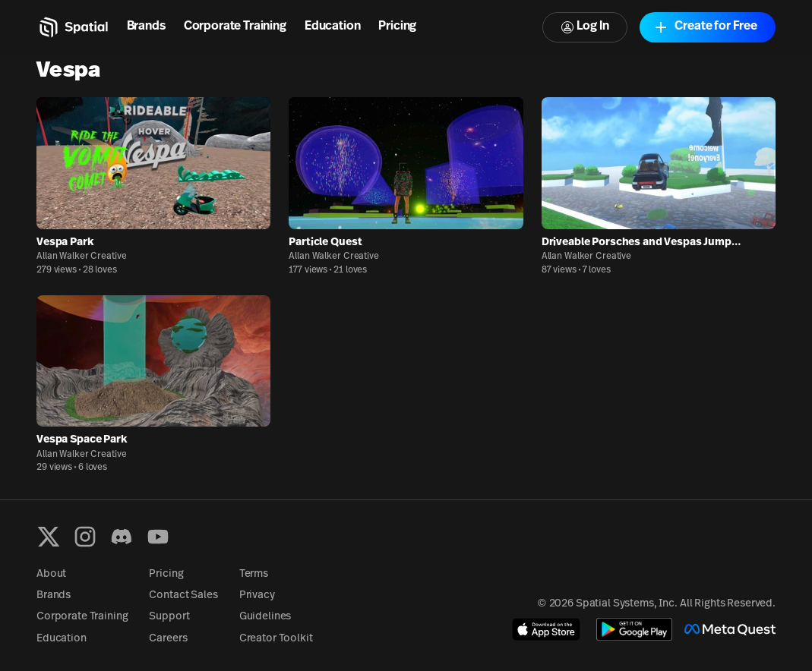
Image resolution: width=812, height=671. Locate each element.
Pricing (397, 27)
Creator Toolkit (276, 639)
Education (333, 27)
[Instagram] (85, 537)
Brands (146, 27)
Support (169, 617)
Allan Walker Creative (81, 257)
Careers (168, 639)
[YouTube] (158, 537)
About (51, 574)
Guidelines (265, 617)
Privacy (257, 595)
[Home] (73, 27)
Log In (585, 27)
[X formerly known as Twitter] (49, 537)
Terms (254, 574)
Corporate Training (235, 27)
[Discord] (122, 537)
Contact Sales (183, 595)
